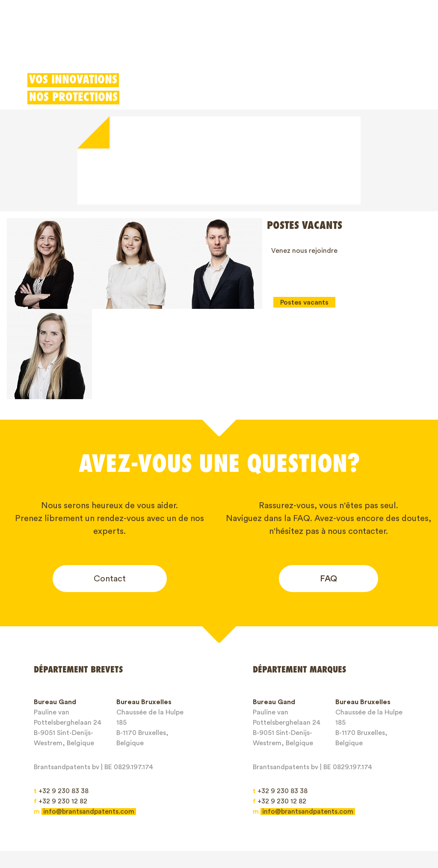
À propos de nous (248, 815)
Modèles (157, 45)
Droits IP (189, 815)
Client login (349, 45)
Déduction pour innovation (235, 45)
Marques (111, 45)
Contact (110, 488)
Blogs (303, 815)
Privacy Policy (166, 830)
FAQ (328, 488)
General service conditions (83, 830)
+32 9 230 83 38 (61, 700)
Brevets (67, 45)
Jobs (337, 815)
